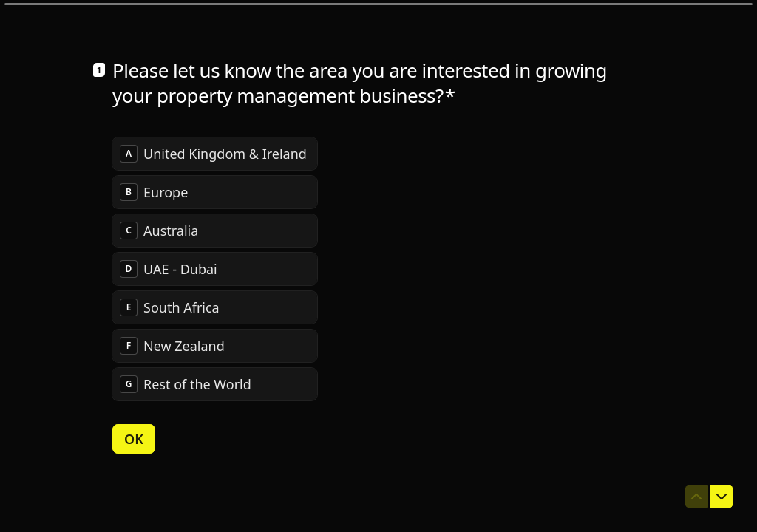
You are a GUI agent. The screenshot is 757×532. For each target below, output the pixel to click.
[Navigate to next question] (722, 497)
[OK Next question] (134, 438)
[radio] (215, 153)
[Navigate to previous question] (696, 497)
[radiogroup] (215, 268)
